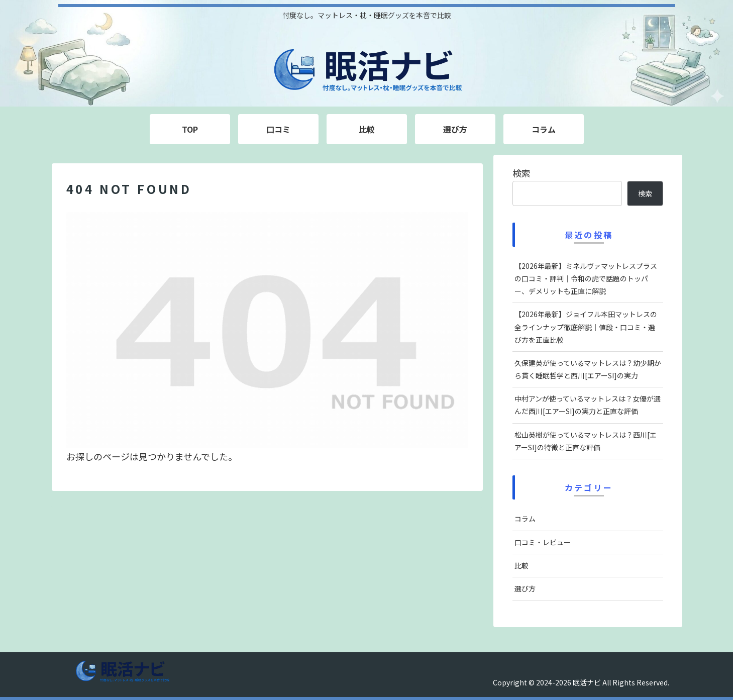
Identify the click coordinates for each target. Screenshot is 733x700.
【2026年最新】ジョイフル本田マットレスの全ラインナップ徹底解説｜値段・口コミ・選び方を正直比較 (586, 327)
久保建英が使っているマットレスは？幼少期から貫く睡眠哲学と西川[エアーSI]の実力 (588, 369)
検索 (521, 173)
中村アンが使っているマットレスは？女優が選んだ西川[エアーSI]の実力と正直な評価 (588, 405)
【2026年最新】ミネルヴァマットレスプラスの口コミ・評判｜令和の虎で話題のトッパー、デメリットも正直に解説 (586, 278)
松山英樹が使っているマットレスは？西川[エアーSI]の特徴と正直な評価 (586, 441)
